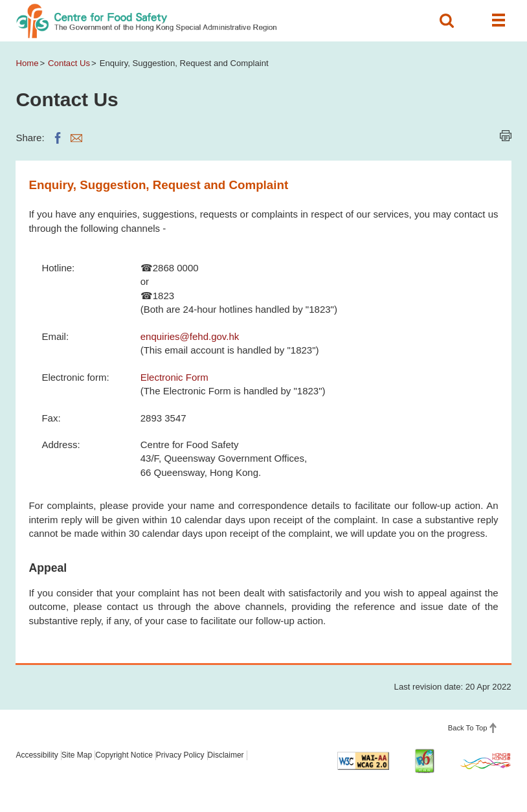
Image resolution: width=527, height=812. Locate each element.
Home (27, 63)
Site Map (77, 755)
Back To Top (468, 728)
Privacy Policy (180, 755)
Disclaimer (226, 755)
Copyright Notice (124, 755)
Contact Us (69, 63)
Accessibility (37, 755)
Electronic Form (174, 377)
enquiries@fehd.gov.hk (190, 336)
